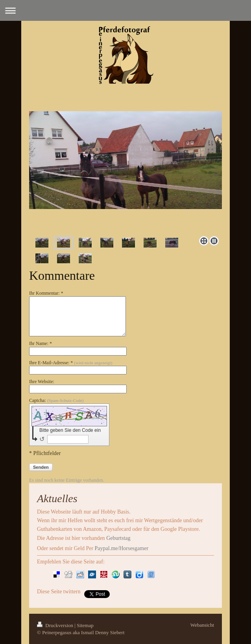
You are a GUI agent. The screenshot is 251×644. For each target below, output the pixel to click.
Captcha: (56, 400)
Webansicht (202, 625)
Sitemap (85, 625)
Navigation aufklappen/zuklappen (125, 10)
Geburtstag (118, 538)
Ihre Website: (42, 382)
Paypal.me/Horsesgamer (121, 548)
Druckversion (56, 625)
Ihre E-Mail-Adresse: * (71, 363)
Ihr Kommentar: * (46, 293)
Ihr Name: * (41, 343)
